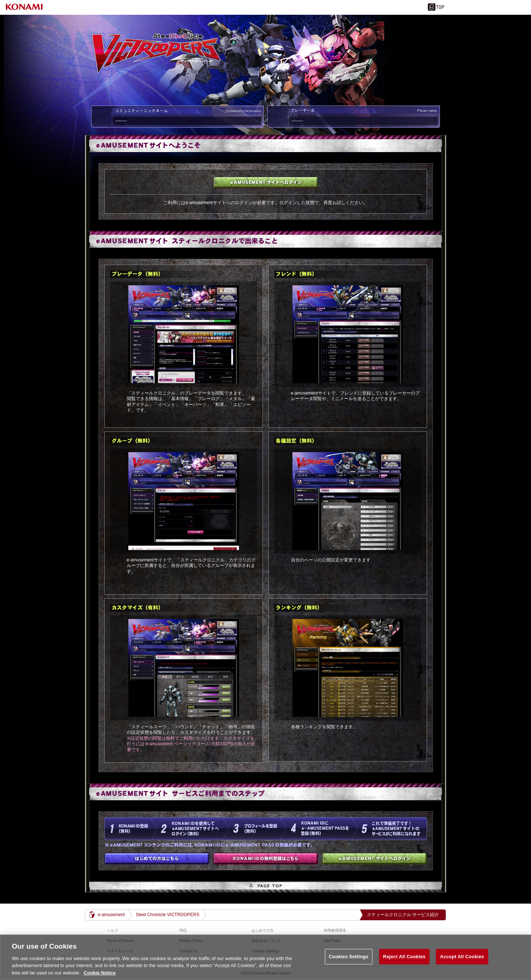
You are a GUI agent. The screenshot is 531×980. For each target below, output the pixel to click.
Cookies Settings (349, 963)
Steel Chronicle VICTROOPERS (167, 915)
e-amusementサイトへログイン (266, 183)
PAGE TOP (265, 887)
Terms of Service (121, 941)
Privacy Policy (191, 941)
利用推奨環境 (335, 930)
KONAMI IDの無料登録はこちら (266, 859)
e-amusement (111, 915)
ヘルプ (112, 930)
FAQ (183, 930)
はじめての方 (157, 859)
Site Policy (332, 941)
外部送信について (266, 941)
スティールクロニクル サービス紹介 (403, 915)
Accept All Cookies (462, 963)
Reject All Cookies (404, 963)
